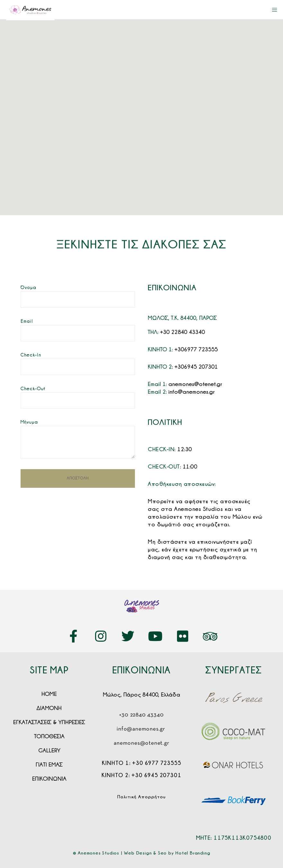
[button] (139, 103)
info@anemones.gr (191, 392)
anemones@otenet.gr (195, 384)
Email (27, 321)
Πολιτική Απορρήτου (141, 797)
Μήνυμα (29, 422)
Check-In (31, 355)
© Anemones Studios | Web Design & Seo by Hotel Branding (142, 853)
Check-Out (33, 389)
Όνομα (28, 287)
